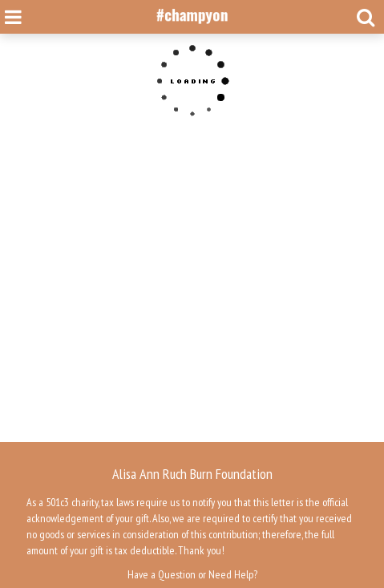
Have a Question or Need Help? (192, 574)
